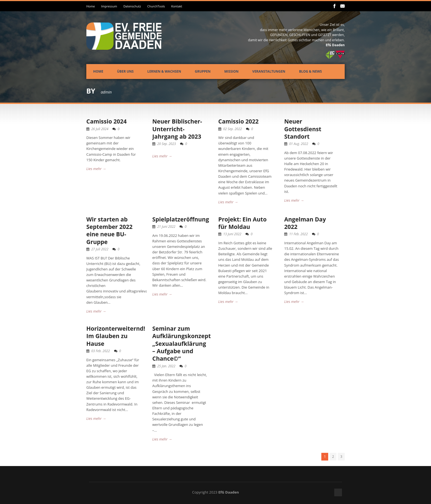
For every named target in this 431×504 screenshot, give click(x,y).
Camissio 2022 (238, 121)
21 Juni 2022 (166, 227)
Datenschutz (132, 6)
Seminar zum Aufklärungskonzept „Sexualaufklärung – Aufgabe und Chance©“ (182, 343)
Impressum (109, 6)
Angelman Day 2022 (305, 223)
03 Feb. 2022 (101, 351)
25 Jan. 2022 (166, 366)
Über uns (125, 71)
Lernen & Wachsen (164, 71)
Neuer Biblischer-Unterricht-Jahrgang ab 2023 (177, 129)
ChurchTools (156, 6)
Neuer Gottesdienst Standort (303, 129)
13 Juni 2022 (232, 234)
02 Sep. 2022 (233, 129)
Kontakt (177, 6)
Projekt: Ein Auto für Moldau (242, 223)
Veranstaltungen (269, 71)
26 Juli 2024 (100, 129)
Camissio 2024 (107, 121)
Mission (231, 71)
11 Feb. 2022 (299, 234)
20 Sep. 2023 (167, 144)
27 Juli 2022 (100, 249)
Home (91, 6)
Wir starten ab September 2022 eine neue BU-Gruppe (109, 231)
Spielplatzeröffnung (181, 219)
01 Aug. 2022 (299, 144)
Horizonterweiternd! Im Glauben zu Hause (116, 336)
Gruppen (203, 71)
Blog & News (310, 71)
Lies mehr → (96, 169)
